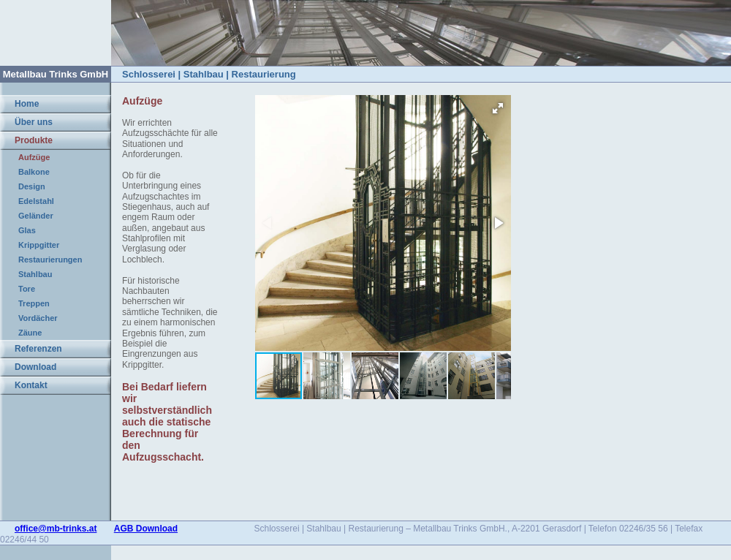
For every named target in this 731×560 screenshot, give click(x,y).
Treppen (34, 303)
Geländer (36, 216)
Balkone (34, 172)
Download (35, 367)
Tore (27, 289)
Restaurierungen (50, 260)
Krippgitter (39, 245)
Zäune (30, 333)
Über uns (34, 122)
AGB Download (146, 529)
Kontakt (31, 385)
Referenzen (38, 349)
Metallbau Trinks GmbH (56, 74)
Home (27, 104)
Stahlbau (35, 274)
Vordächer (38, 318)
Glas (27, 230)
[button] (498, 108)
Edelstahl (36, 201)
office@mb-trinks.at (56, 529)
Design (32, 186)
